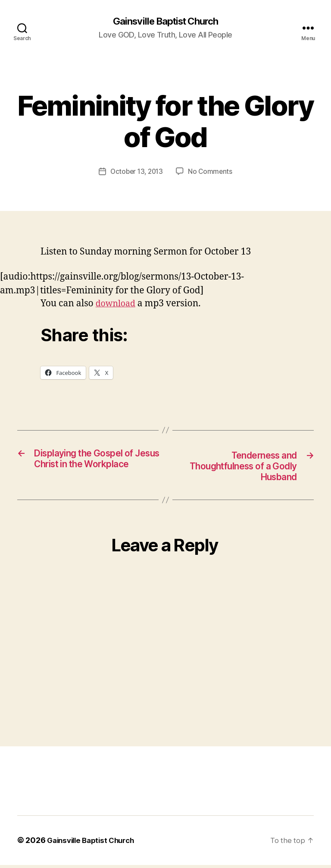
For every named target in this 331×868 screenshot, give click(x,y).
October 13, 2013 (136, 172)
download (117, 304)
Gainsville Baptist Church (165, 22)
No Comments (212, 172)
